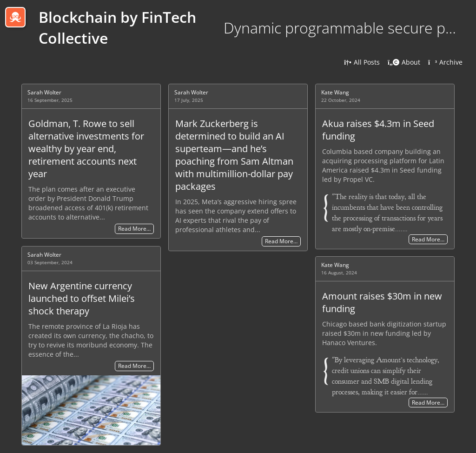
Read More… (134, 229)
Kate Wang (335, 92)
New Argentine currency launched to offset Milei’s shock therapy (82, 298)
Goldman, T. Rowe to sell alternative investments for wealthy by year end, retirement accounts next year (86, 149)
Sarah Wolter (44, 92)
